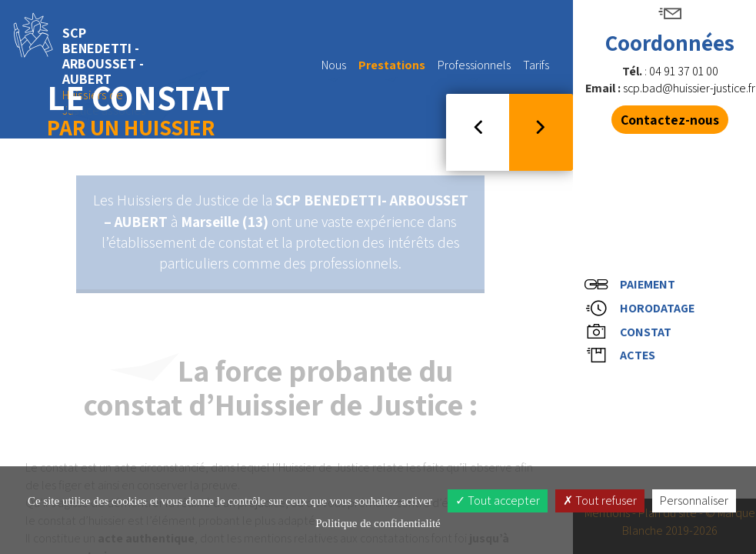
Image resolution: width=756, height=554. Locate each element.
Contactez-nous (670, 120)
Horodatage (642, 307)
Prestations (392, 71)
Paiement (633, 280)
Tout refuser (600, 501)
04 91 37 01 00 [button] (684, 71)
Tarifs (536, 65)
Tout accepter (498, 501)
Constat (631, 334)
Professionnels (474, 71)
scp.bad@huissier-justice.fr (689, 88)
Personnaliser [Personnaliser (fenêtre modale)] (694, 501)
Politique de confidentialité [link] (378, 523)
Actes (623, 360)
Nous (334, 71)
